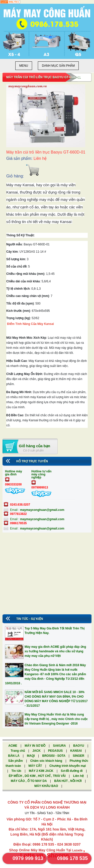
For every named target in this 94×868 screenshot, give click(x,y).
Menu (24, 66)
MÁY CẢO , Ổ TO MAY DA (29, 781)
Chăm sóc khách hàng (47, 761)
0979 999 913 (28, 858)
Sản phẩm (16, 761)
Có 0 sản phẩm (33, 450)
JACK (37, 751)
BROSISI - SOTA (54, 756)
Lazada (78, 850)
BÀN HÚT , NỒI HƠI (68, 781)
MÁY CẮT (35, 766)
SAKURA (60, 746)
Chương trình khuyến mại (68, 766)
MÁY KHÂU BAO (47, 786)
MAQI (31, 756)
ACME (13, 746)
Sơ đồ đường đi (72, 771)
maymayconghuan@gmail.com (42, 510)
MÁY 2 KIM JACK (41, 771)
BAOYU (79, 746)
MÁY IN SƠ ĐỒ (35, 746)
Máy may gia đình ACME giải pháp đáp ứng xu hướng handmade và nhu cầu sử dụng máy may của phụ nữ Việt (55, 651)
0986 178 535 (72, 858)
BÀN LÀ (14, 756)
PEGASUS (56, 751)
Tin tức (17, 771)
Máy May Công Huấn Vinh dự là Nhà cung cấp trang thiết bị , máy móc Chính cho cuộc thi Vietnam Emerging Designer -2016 (56, 719)
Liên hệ (79, 776)
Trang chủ (18, 751)
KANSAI (76, 751)
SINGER (79, 756)
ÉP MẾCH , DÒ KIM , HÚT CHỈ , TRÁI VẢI (38, 776)
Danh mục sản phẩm (58, 66)
